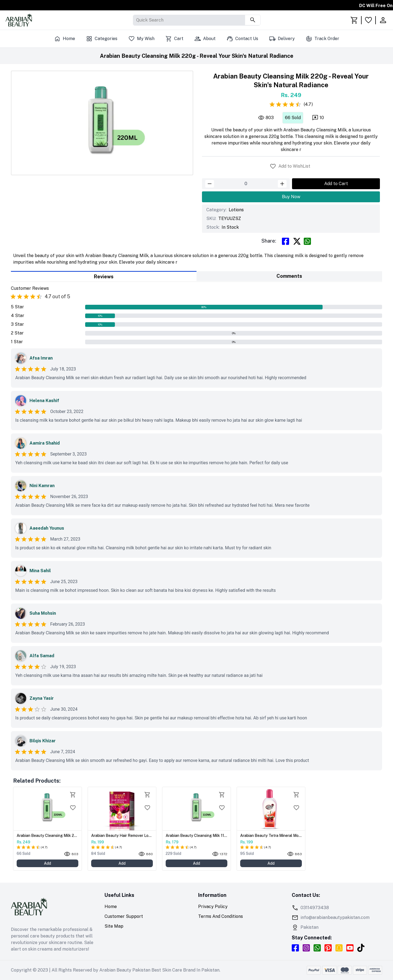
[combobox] (137, 20)
